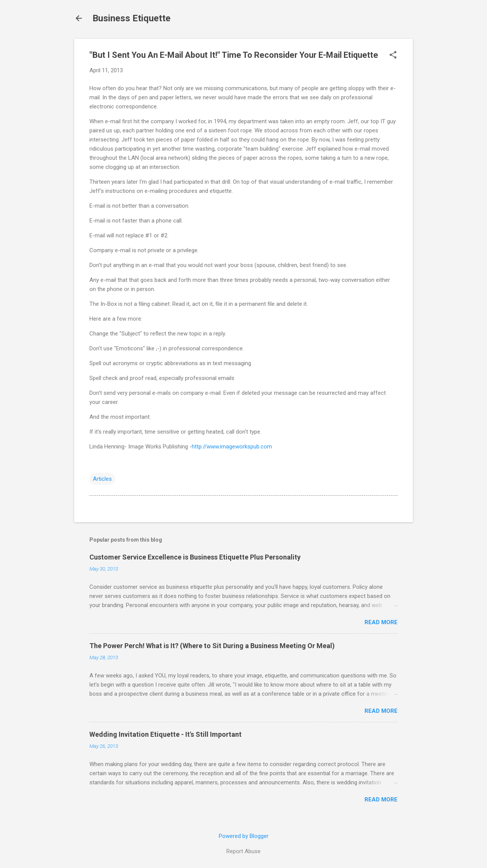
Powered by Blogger (244, 836)
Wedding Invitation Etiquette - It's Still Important (166, 734)
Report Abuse (243, 851)
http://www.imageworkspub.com (232, 447)
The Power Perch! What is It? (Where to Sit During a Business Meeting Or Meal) (212, 646)
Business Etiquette (131, 18)
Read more (381, 622)
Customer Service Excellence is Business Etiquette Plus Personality (195, 557)
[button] (393, 56)
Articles (102, 479)
